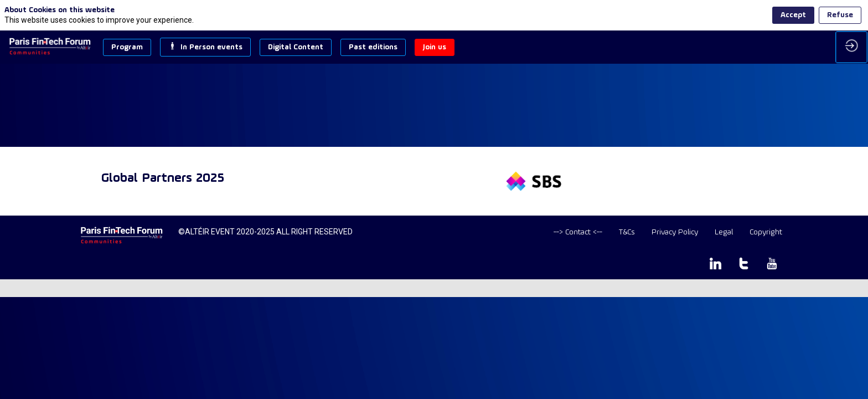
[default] (578, 232)
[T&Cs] (627, 232)
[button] (127, 47)
